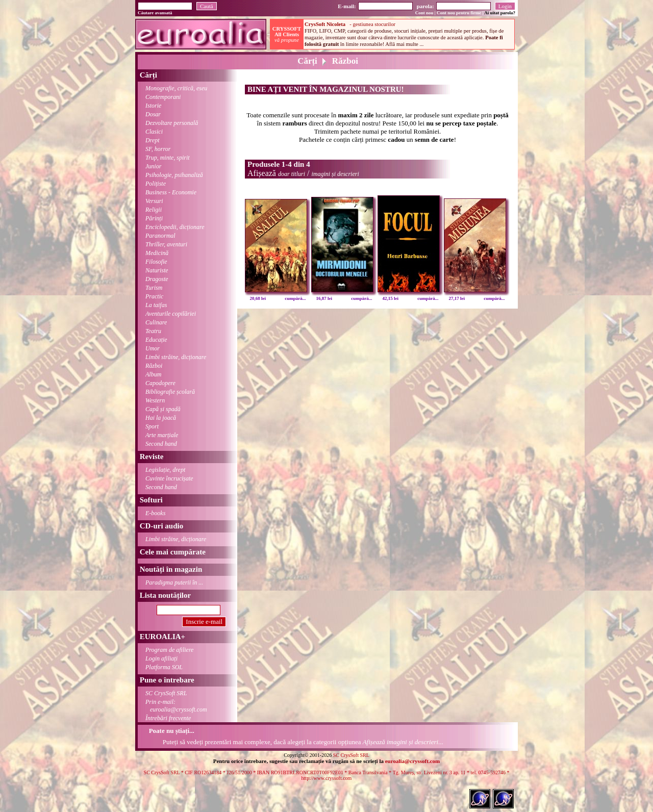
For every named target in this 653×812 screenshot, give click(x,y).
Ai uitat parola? (500, 13)
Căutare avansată (155, 13)
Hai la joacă (161, 418)
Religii (154, 210)
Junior (153, 166)
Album (153, 374)
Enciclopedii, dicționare (175, 227)
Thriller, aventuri (166, 244)
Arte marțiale (162, 435)
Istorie (153, 106)
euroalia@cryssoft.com (412, 761)
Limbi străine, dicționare (176, 357)
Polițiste (156, 184)
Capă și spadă (163, 409)
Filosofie (156, 262)
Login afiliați (161, 658)
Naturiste (157, 270)
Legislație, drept (165, 470)
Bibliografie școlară (170, 392)
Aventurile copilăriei (171, 314)
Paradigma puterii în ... (174, 582)
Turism (154, 288)
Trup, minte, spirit (168, 158)
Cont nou (424, 13)
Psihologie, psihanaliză (174, 175)
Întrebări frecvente (168, 718)
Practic (154, 296)
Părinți (154, 218)
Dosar (153, 114)
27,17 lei (457, 298)
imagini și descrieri (335, 174)
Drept (153, 140)
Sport (152, 426)
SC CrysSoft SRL (166, 693)
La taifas (156, 305)
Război (154, 366)
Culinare (156, 322)
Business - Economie (171, 192)
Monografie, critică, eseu (176, 88)
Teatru (153, 331)
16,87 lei (324, 298)
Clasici (154, 132)
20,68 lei (258, 298)
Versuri (154, 201)
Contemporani (163, 97)
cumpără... (295, 298)
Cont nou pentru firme (459, 13)
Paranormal (160, 236)
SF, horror (158, 149)
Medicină (157, 253)
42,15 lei (391, 298)
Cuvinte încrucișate (169, 478)
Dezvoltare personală (172, 123)
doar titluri (292, 174)
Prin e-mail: (172, 706)
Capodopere (160, 383)
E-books (155, 513)
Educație (156, 340)
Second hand (161, 444)
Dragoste (157, 279)
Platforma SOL (164, 667)
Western (155, 400)
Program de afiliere (169, 650)
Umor (153, 348)
